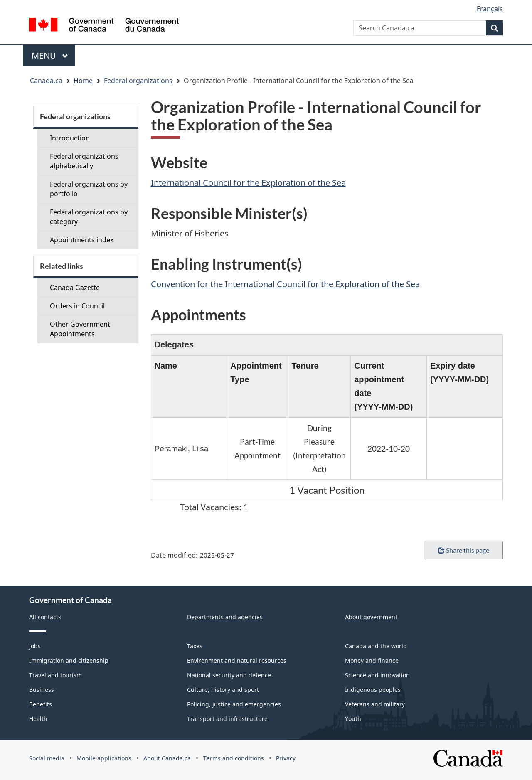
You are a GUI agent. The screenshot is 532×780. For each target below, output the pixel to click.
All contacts (45, 617)
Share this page (464, 550)
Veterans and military (375, 704)
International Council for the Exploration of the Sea (248, 183)
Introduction (70, 138)
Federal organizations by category (89, 217)
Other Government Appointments (80, 329)
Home (83, 81)
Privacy (286, 758)
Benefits (41, 704)
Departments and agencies (225, 617)
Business (42, 690)
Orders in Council (77, 306)
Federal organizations (138, 81)
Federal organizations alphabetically (84, 161)
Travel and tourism (55, 675)
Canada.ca (46, 81)
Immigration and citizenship (69, 661)
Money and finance (372, 661)
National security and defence (229, 675)
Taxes (195, 646)
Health (38, 719)
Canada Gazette (75, 288)
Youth (353, 719)
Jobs (35, 646)
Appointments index (82, 240)
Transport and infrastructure (227, 719)
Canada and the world (376, 646)
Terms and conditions (234, 758)
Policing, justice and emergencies (234, 704)
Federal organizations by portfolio (89, 189)
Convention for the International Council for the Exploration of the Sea (285, 284)
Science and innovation (377, 675)
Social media (47, 758)
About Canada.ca (167, 758)
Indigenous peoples (373, 690)
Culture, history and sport (223, 690)
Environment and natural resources (237, 661)
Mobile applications (104, 758)
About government (371, 617)
